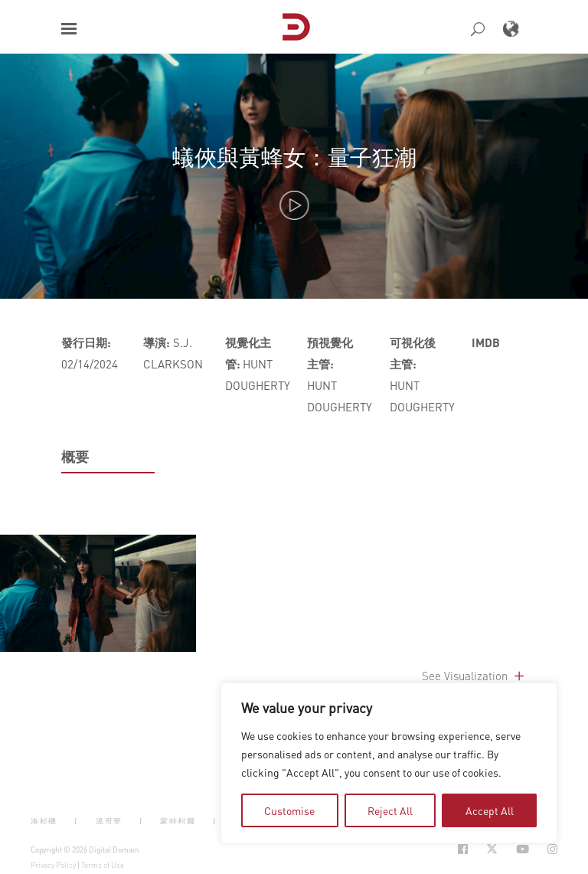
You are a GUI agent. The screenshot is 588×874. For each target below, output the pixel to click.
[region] (389, 763)
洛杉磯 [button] (44, 820)
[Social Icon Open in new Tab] (463, 849)
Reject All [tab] (390, 810)
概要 (75, 457)
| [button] (76, 820)
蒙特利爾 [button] (178, 820)
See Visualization (474, 676)
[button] (69, 29)
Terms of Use (103, 865)
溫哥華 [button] (109, 820)
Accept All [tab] (490, 810)
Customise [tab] (289, 810)
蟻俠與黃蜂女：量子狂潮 (294, 157)
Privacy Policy (53, 865)
